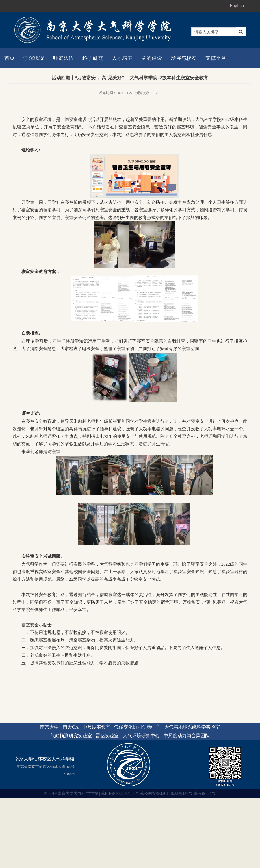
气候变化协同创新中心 (137, 727)
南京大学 (49, 727)
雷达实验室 (107, 736)
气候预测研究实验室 (71, 736)
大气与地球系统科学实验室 (192, 727)
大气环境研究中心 (141, 736)
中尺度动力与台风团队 (187, 736)
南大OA (71, 727)
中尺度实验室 (96, 727)
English (237, 6)
